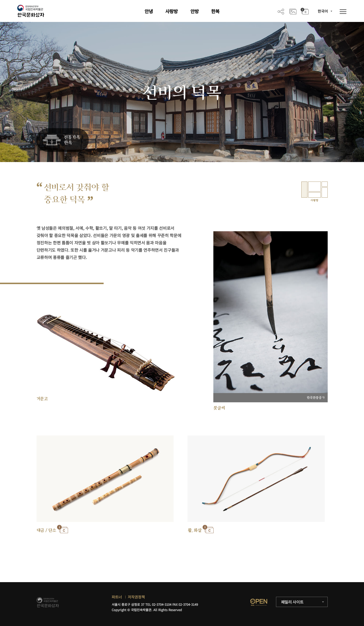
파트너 (117, 597)
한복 (215, 11)
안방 (195, 11)
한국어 (323, 11)
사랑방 (172, 11)
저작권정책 (136, 597)
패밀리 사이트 (292, 602)
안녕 (149, 11)
